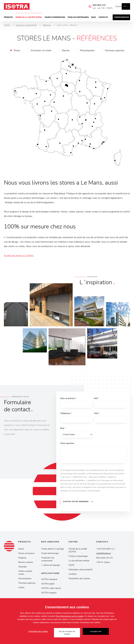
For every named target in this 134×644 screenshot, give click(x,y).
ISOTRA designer (49, 580)
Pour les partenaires (78, 17)
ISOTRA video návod (51, 589)
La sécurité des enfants (79, 561)
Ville (97, 414)
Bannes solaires (26, 563)
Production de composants (48, 560)
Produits (8, 17)
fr (125, 6)
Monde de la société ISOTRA (29, 17)
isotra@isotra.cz (104, 554)
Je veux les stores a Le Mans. (19, 255)
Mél (97, 398)
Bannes (66, 50)
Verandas (23, 567)
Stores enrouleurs (26, 554)
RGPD (72, 566)
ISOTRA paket (48, 585)
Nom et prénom (68, 398)
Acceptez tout (96, 631)
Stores (17, 50)
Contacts (103, 17)
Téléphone (66, 414)
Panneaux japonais (115, 50)
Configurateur (121, 17)
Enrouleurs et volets (41, 50)
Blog (94, 17)
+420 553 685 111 (106, 550)
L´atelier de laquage (51, 566)
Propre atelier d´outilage (53, 550)
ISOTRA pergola (49, 593)
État (63, 429)
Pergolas (22, 559)
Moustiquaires (87, 50)
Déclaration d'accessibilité (80, 570)
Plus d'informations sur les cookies (69, 616)
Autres (21, 588)
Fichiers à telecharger (78, 557)
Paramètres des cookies (79, 579)
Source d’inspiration (55, 17)
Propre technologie (50, 554)
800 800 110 (95, 5)
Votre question (67, 445)
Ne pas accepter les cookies (67, 633)
